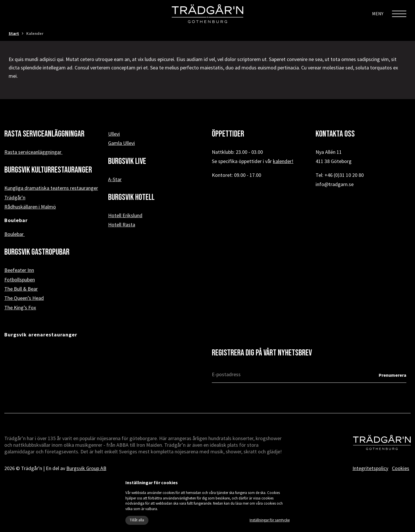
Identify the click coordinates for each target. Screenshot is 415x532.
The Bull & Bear (21, 289)
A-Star (115, 179)
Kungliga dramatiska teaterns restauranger (51, 188)
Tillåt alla (137, 520)
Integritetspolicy (370, 468)
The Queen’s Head (24, 298)
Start (14, 33)
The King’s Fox (20, 307)
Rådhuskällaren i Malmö (30, 207)
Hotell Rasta (122, 225)
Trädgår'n (15, 197)
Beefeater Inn (19, 270)
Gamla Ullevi (121, 143)
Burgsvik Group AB (86, 468)
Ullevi (114, 134)
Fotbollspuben (20, 280)
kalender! (283, 161)
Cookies (401, 468)
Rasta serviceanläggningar (33, 152)
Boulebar (15, 234)
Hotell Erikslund (125, 215)
